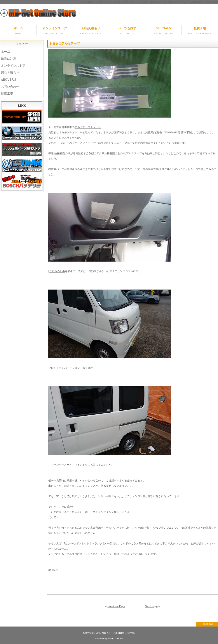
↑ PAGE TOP (207, 624)
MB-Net (106, 633)
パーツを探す (127, 31)
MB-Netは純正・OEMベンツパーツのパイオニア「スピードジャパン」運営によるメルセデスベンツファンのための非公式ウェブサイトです (149, 2)
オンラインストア (55, 31)
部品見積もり (91, 31)
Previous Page (116, 606)
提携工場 (200, 31)
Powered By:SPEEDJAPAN (109, 638)
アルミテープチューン (88, 127)
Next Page (151, 606)
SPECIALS (163, 31)
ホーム (18, 31)
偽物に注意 (9, 59)
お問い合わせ (10, 87)
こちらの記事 (57, 271)
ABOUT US (8, 80)
